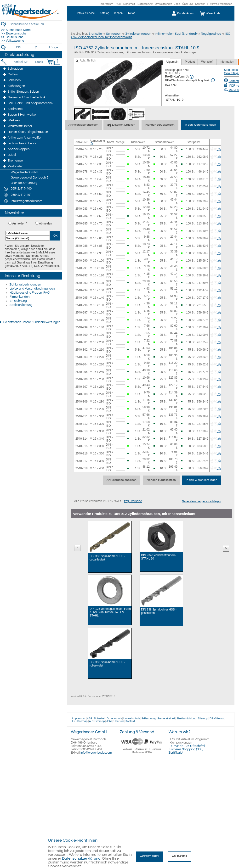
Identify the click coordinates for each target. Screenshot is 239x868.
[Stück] (39, 62)
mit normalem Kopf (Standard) (176, 34)
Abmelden (46, 224)
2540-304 (82, 364)
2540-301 (82, 342)
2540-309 (82, 402)
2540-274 (82, 149)
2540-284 (82, 216)
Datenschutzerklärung (81, 858)
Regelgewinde (211, 34)
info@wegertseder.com (96, 753)
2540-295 (82, 298)
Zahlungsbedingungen (25, 285)
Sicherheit (129, 4)
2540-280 (82, 186)
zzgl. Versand (133, 501)
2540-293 (82, 283)
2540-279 (82, 179)
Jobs (177, 4)
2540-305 (82, 372)
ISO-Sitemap (80, 721)
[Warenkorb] (213, 13)
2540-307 (82, 387)
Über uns (188, 4)
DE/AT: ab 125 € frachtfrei (187, 746)
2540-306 (82, 379)
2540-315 (82, 446)
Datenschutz (145, 4)
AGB (118, 4)
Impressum (107, 4)
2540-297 (82, 313)
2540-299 (82, 327)
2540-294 (82, 290)
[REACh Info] (213, 80)
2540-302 (82, 350)
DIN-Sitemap (217, 719)
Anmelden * (20, 224)
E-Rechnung (18, 301)
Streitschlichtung (21, 305)
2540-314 (82, 439)
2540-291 (82, 268)
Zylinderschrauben (138, 34)
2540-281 (82, 194)
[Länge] (54, 47)
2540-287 (82, 238)
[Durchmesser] (36, 47)
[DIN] (19, 47)
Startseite (95, 34)
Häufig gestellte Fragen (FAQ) (30, 293)
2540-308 (82, 394)
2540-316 (82, 454)
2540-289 (82, 253)
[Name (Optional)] (28, 238)
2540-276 (82, 157)
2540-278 (82, 172)
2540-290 (82, 261)
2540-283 (82, 209)
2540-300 (82, 335)
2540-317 (82, 461)
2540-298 (82, 320)
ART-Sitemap (97, 721)
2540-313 (82, 431)
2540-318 (82, 468)
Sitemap (203, 719)
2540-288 (82, 246)
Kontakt (200, 4)
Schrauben (114, 34)
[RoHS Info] (192, 77)
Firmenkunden (20, 297)
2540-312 (82, 424)
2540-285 (82, 224)
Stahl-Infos (231, 70)
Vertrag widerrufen (221, 4)
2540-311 (82, 416)
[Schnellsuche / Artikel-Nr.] (36, 24)
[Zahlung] (142, 754)
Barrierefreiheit (166, 719)
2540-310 (82, 409)
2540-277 (82, 164)
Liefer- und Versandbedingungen (32, 289)
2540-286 (82, 231)
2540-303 (82, 357)
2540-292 (82, 275)
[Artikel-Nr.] (21, 62)
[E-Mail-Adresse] (28, 233)
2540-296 (82, 305)
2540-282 (82, 201)
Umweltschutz (163, 4)
